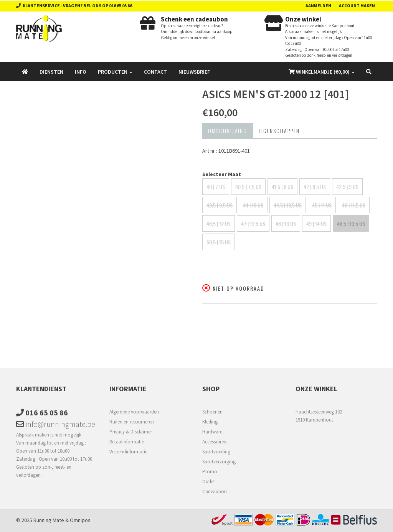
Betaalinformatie (127, 442)
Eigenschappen (279, 131)
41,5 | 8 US (282, 187)
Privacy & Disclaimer (131, 432)
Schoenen (212, 412)
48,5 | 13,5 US (351, 223)
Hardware (212, 432)
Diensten (51, 72)
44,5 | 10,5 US (288, 205)
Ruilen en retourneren (132, 422)
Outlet (209, 482)
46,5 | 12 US (219, 223)
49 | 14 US (316, 223)
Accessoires (214, 442)
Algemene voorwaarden (134, 412)
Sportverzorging (219, 462)
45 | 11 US (322, 205)
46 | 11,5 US (354, 205)
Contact (155, 72)
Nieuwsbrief (194, 72)
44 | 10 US (253, 205)
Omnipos (80, 520)
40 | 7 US (216, 187)
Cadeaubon (215, 492)
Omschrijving (228, 131)
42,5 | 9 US (347, 187)
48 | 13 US (286, 223)
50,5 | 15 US (219, 242)
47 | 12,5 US (253, 223)
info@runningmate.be (56, 424)
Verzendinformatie (128, 452)
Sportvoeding (216, 452)
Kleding (210, 422)
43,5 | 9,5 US (220, 205)
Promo (210, 472)
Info (81, 72)
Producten (115, 72)
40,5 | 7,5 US (248, 187)
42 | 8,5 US (315, 187)
